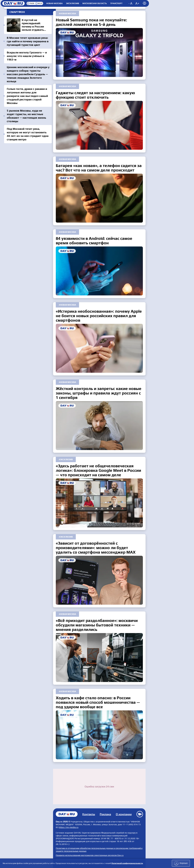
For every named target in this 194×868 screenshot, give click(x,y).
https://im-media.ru (69, 827)
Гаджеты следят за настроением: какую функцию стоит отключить (99, 125)
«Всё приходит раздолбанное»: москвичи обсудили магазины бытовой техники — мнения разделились (99, 658)
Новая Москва (54, 3)
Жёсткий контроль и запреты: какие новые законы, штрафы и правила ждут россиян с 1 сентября (99, 426)
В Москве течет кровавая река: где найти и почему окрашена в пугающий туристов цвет (28, 41)
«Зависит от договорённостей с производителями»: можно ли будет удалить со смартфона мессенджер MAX (99, 580)
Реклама (105, 814)
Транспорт (116, 3)
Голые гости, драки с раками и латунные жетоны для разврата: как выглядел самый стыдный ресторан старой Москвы (27, 96)
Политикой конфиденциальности (127, 863)
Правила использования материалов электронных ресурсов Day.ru (90, 855)
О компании (124, 814)
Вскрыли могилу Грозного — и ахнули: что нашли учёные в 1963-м (27, 56)
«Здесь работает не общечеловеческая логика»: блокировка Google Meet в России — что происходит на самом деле (99, 503)
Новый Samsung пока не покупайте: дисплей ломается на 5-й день (99, 52)
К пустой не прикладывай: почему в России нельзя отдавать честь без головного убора (28, 25)
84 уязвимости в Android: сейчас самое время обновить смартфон (99, 271)
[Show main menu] (145, 3)
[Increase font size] (137, 3)
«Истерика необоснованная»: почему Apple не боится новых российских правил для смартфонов (99, 348)
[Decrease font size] (131, 3)
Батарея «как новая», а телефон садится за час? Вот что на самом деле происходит (99, 198)
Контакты (89, 814)
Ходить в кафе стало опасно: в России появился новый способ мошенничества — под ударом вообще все (99, 735)
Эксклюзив (73, 3)
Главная (67, 814)
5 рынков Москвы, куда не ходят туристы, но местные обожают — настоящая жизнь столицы (26, 116)
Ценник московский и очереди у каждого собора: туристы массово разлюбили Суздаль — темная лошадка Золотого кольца (28, 74)
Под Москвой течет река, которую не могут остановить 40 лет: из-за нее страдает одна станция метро (28, 134)
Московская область (95, 3)
